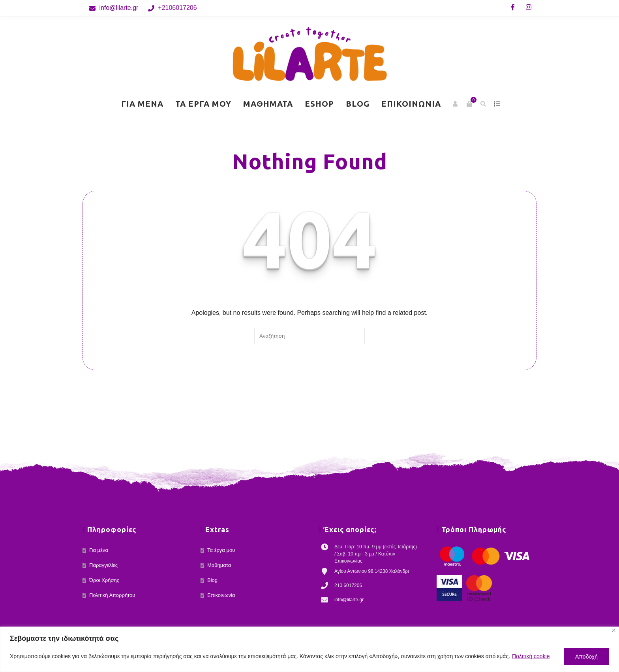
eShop (319, 104)
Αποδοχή (586, 657)
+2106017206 (177, 8)
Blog (358, 104)
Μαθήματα (268, 104)
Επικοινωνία (411, 104)
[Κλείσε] (614, 630)
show (497, 104)
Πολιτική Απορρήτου (112, 595)
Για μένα (142, 104)
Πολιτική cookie (531, 656)
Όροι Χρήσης (104, 580)
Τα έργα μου (203, 104)
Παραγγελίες (103, 565)
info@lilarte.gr (119, 8)
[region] (309, 649)
